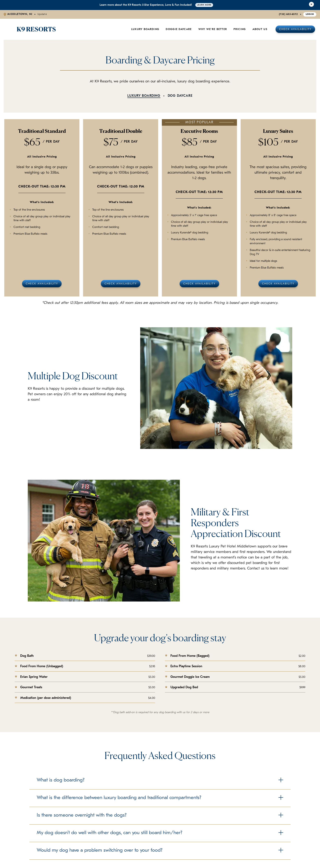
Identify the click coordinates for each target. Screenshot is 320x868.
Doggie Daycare (179, 29)
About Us (260, 29)
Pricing (240, 29)
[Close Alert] (311, 5)
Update (42, 14)
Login (310, 14)
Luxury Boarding (145, 29)
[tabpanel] (160, 208)
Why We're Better (213, 29)
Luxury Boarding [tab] (144, 96)
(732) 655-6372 (288, 14)
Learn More (204, 5)
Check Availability (295, 29)
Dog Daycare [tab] (180, 96)
